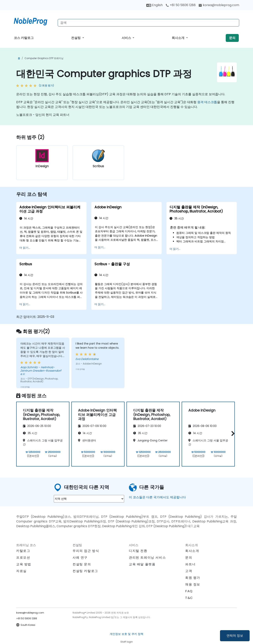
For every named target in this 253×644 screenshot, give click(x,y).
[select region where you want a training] (89, 499)
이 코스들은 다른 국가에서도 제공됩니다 (157, 497)
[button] (232, 433)
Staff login (127, 642)
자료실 (21, 571)
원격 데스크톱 (207, 102)
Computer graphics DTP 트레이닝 (44, 58)
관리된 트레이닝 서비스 (147, 558)
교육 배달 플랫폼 (142, 564)
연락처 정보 (235, 636)
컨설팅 (76, 38)
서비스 (127, 38)
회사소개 (178, 38)
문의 (232, 38)
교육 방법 (24, 564)
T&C (189, 598)
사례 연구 (80, 558)
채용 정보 (193, 584)
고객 (189, 571)
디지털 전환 (138, 551)
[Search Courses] (148, 23)
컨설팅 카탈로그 (85, 571)
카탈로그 (23, 551)
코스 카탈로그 (24, 38)
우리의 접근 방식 (86, 551)
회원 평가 (193, 578)
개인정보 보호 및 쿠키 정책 (126, 634)
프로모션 (23, 558)
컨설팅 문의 (82, 564)
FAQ (189, 591)
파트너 (190, 564)
